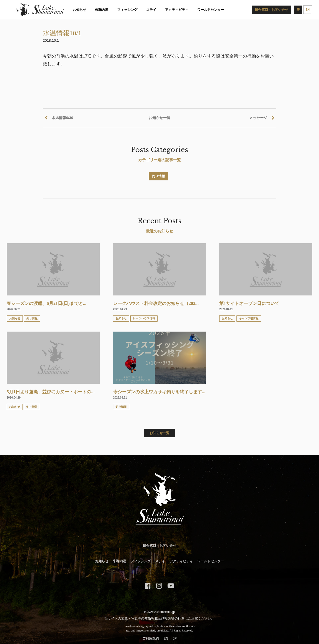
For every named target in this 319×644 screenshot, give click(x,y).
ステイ (151, 10)
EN (166, 638)
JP (175, 638)
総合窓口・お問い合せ (159, 546)
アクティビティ (177, 10)
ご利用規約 (151, 638)
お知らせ (79, 10)
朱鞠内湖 (102, 10)
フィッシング (127, 10)
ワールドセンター (211, 10)
